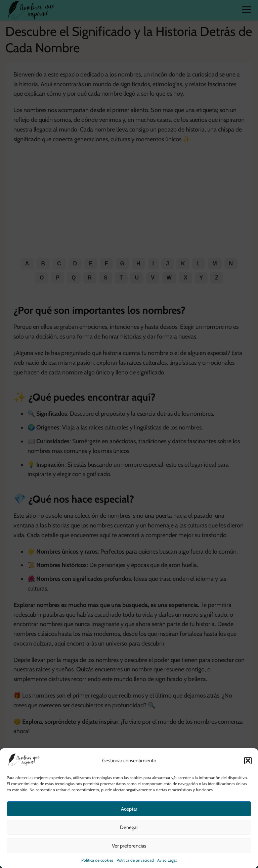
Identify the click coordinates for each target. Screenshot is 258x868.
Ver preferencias (129, 846)
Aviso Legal (167, 860)
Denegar (129, 827)
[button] (248, 761)
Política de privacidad (135, 860)
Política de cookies (97, 860)
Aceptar (129, 809)
